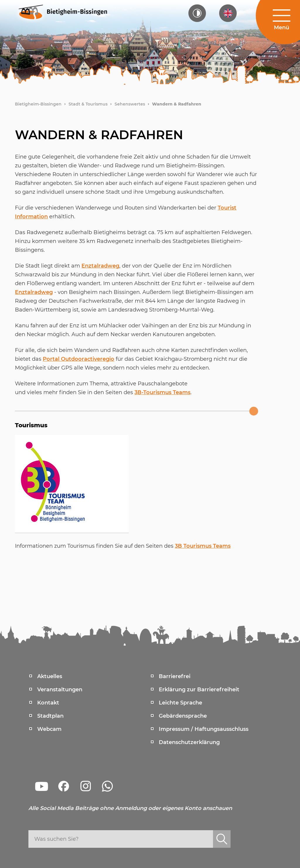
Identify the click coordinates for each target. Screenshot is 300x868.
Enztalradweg (100, 266)
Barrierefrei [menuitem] (175, 676)
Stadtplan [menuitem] (50, 716)
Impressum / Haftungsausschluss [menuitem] (204, 729)
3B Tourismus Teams (203, 546)
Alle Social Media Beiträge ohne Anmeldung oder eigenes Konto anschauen (130, 808)
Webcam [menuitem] (49, 729)
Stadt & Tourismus (88, 104)
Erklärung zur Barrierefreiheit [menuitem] (199, 690)
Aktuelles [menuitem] (50, 676)
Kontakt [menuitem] (48, 703)
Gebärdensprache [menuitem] (183, 716)
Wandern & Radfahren (177, 104)
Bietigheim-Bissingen (38, 104)
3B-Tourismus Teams (162, 392)
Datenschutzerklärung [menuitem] (189, 742)
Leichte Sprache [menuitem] (180, 703)
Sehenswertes (130, 104)
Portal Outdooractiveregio (79, 359)
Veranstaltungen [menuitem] (60, 690)
